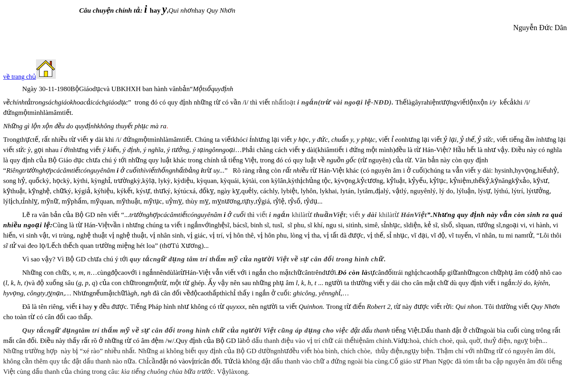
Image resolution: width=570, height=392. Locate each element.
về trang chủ (20, 77)
